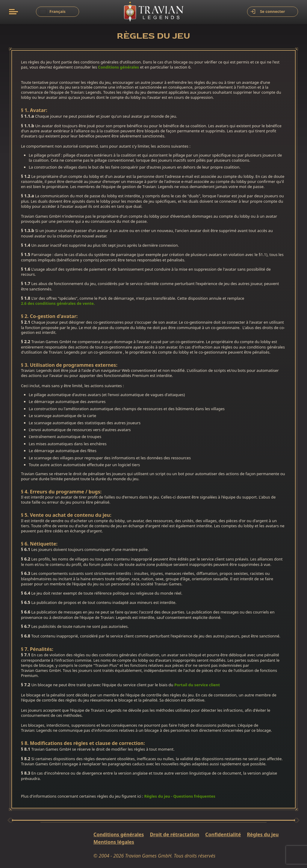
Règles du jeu (263, 835)
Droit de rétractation (174, 835)
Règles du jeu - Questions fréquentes (180, 796)
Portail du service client (197, 685)
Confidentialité (223, 835)
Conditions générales (118, 67)
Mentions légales (114, 842)
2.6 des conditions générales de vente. (58, 303)
